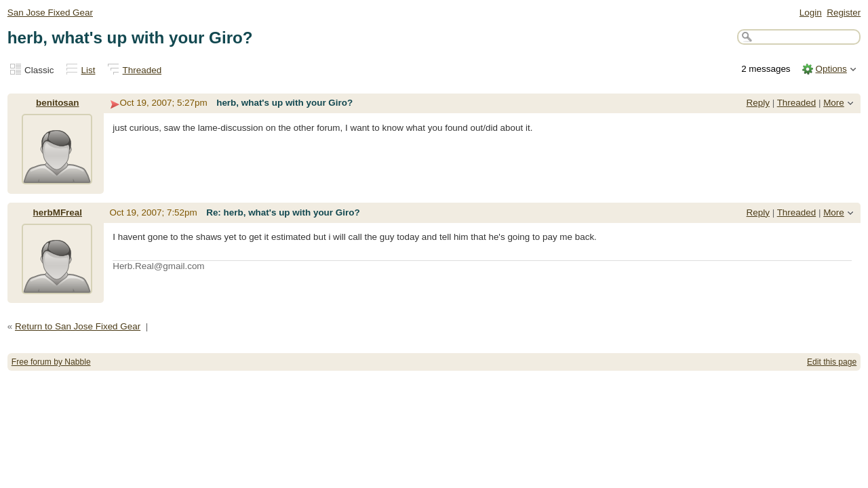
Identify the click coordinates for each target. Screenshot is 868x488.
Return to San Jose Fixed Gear (78, 326)
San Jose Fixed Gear (50, 13)
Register (844, 13)
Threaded (142, 70)
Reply (758, 103)
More (834, 103)
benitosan (57, 103)
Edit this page (832, 362)
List (88, 70)
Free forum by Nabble (51, 362)
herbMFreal (58, 212)
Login (811, 13)
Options (831, 69)
